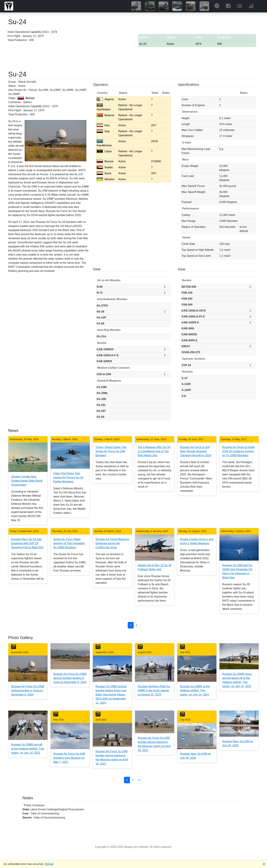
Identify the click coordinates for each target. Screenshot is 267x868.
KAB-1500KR (105, 349)
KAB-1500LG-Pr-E (193, 317)
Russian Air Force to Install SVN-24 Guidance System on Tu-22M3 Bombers (238, 451)
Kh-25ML (103, 393)
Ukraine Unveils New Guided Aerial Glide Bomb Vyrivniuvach (27, 481)
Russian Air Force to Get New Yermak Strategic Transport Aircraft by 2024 (196, 451)
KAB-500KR (104, 361)
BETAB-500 (189, 287)
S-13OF (186, 390)
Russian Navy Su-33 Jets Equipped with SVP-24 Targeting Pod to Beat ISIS (27, 543)
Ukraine (106, 179)
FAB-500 (187, 305)
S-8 (184, 396)
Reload (49, 864)
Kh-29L (101, 405)
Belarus (106, 115)
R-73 (100, 293)
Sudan (105, 167)
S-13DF (186, 384)
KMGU (186, 346)
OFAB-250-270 (191, 352)
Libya (104, 151)
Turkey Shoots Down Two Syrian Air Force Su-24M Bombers (111, 451)
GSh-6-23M (104, 374)
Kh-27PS (102, 306)
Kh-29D (101, 399)
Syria (104, 173)
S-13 (184, 378)
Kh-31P (101, 318)
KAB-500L (188, 328)
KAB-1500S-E (190, 322)
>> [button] (139, 780)
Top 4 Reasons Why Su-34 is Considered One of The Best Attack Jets (154, 451)
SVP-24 (186, 365)
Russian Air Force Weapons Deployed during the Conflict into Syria (112, 543)
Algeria (105, 99)
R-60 (100, 287)
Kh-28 (100, 312)
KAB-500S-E (189, 340)
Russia (105, 161)
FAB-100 (187, 293)
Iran (103, 125)
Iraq (103, 131)
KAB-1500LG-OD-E (194, 311)
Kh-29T (101, 411)
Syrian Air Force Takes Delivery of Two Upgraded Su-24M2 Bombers (69, 543)
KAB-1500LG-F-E (108, 355)
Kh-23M (102, 387)
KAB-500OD (189, 334)
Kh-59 (100, 417)
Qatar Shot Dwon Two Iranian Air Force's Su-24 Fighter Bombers (68, 477)
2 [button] (136, 625)
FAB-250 (187, 299)
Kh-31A (101, 336)
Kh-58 (100, 324)
